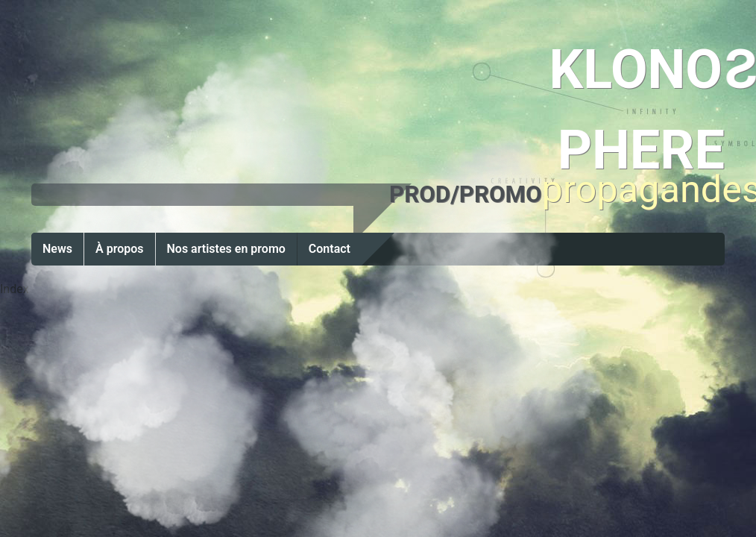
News (57, 249)
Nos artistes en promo (226, 249)
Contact (330, 249)
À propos (120, 249)
